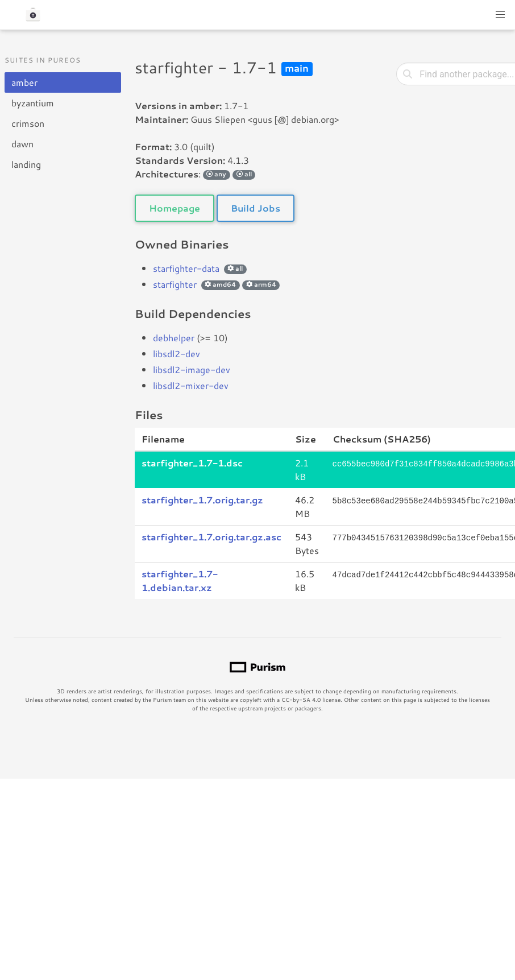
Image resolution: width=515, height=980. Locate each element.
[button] (500, 15)
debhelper (174, 338)
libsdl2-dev (176, 353)
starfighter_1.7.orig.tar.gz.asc (211, 537)
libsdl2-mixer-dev (191, 385)
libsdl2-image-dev (192, 369)
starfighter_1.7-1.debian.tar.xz (180, 580)
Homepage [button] (175, 208)
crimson (28, 123)
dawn (22, 144)
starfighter (175, 284)
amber (24, 82)
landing (26, 164)
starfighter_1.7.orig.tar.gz (202, 500)
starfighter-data (186, 268)
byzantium (33, 103)
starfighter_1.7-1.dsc (192, 463)
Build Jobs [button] (256, 208)
